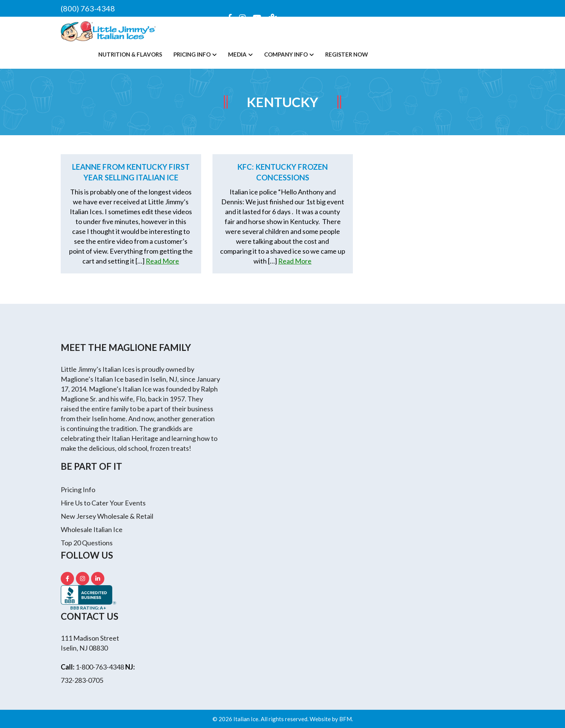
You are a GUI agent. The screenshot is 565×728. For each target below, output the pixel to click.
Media (237, 54)
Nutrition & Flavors (130, 54)
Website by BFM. (331, 719)
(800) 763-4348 (88, 8)
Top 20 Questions (87, 543)
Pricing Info (192, 54)
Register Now (347, 54)
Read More (162, 261)
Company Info (286, 54)
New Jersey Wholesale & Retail (107, 516)
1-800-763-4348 (100, 667)
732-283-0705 (82, 680)
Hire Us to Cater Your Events (103, 503)
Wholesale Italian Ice (92, 529)
